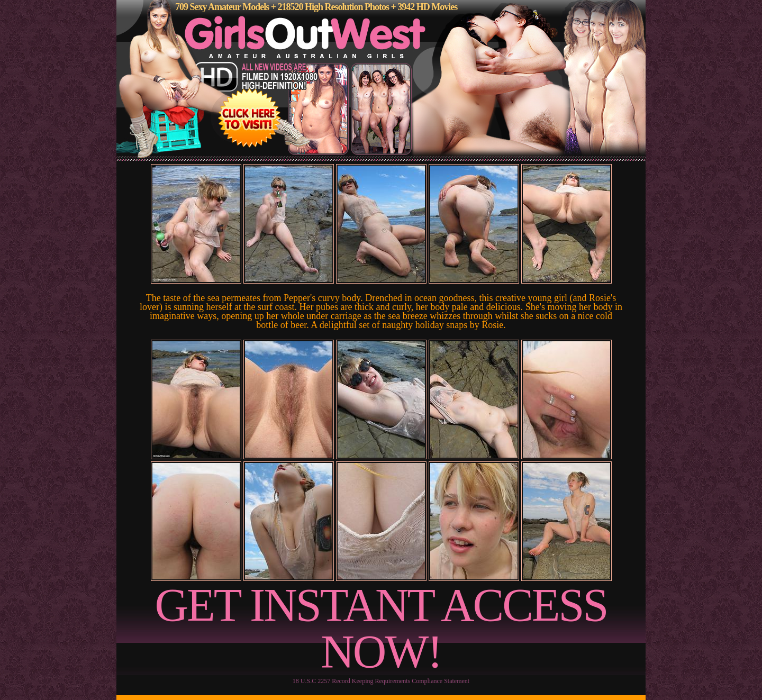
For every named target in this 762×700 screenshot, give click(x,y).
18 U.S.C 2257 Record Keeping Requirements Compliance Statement (381, 681)
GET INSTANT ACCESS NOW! (381, 628)
